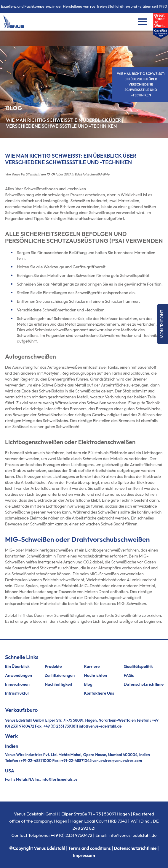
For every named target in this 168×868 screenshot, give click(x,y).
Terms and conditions (89, 848)
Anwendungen (19, 675)
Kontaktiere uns (99, 693)
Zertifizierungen (60, 675)
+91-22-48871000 (36, 761)
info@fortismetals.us (59, 779)
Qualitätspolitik (138, 666)
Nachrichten (96, 675)
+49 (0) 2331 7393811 (61, 726)
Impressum (84, 855)
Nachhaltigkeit (59, 684)
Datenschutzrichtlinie (144, 684)
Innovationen (17, 684)
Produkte (53, 666)
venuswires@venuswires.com (117, 761)
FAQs (129, 675)
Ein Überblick (17, 666)
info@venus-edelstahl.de (100, 726)
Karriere (92, 666)
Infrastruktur (17, 693)
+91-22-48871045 (76, 761)
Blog (88, 684)
